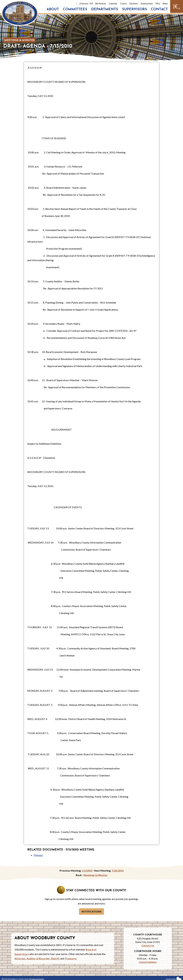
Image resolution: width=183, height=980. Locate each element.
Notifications (91, 911)
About (53, 9)
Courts (123, 4)
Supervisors (134, 9)
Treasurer (71, 958)
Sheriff (55, 958)
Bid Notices (101, 4)
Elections (134, 4)
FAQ (158, 4)
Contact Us (148, 946)
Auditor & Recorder (38, 958)
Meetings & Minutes (19, 40)
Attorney (20, 958)
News (165, 4)
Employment (147, 4)
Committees (75, 9)
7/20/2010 (118, 871)
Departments (105, 9)
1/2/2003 (87, 871)
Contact (159, 9)
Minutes (38, 855)
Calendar (113, 4)
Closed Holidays (148, 962)
